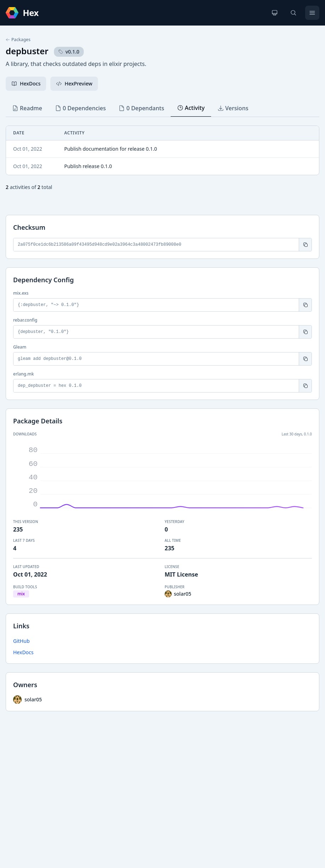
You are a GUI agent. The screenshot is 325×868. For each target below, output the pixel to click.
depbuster (27, 51)
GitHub (21, 641)
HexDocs (23, 652)
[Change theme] (275, 13)
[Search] (293, 13)
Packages (18, 40)
